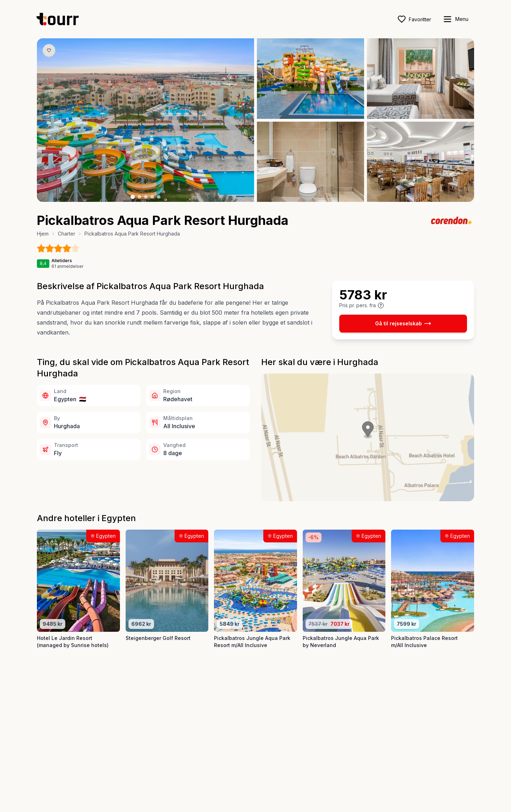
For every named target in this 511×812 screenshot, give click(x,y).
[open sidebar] (455, 19)
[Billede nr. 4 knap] (152, 197)
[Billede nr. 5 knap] (159, 197)
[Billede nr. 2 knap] (139, 197)
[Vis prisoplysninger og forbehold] (381, 305)
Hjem (43, 234)
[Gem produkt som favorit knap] (49, 50)
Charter (67, 234)
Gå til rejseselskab (403, 324)
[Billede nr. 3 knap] (146, 197)
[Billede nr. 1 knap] (133, 197)
